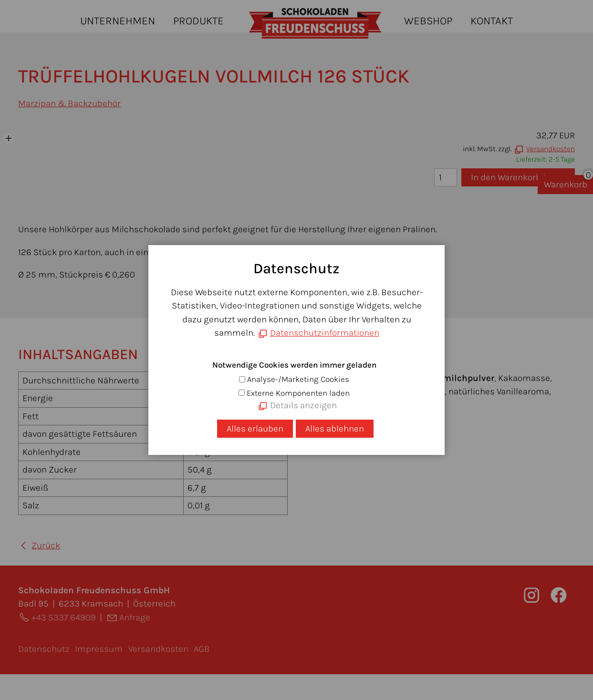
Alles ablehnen (335, 429)
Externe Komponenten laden (298, 393)
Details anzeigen (303, 405)
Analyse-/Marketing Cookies (298, 379)
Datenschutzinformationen (325, 333)
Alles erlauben (255, 429)
